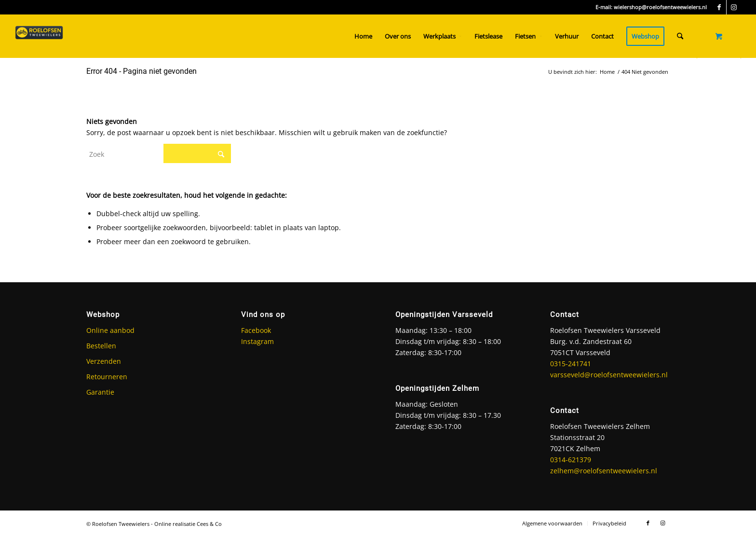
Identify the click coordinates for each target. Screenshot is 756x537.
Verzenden (104, 361)
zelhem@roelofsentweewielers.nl (604, 471)
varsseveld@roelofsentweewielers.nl (609, 375)
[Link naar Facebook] (719, 7)
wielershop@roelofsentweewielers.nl (660, 7)
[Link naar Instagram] (734, 7)
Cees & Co (209, 524)
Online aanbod (110, 330)
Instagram (257, 341)
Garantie (100, 392)
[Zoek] (680, 36)
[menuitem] (363, 36)
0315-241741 (571, 364)
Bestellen (101, 346)
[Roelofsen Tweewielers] (39, 36)
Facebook (256, 330)
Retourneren (107, 377)
